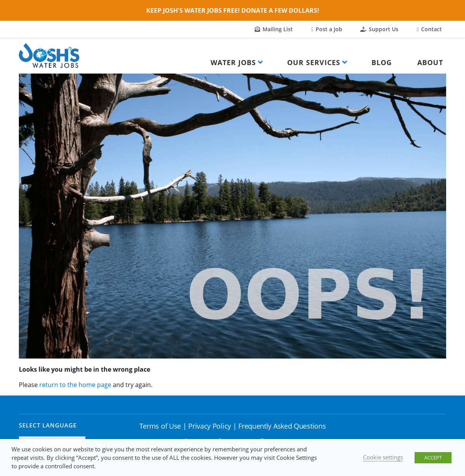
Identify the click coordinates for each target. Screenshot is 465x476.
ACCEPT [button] (433, 458)
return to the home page (75, 385)
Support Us (379, 29)
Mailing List (274, 29)
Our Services (314, 62)
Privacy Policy (210, 426)
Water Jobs (233, 62)
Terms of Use (160, 426)
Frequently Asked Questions (282, 426)
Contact (429, 29)
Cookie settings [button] (383, 457)
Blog (382, 62)
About (430, 62)
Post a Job (327, 29)
